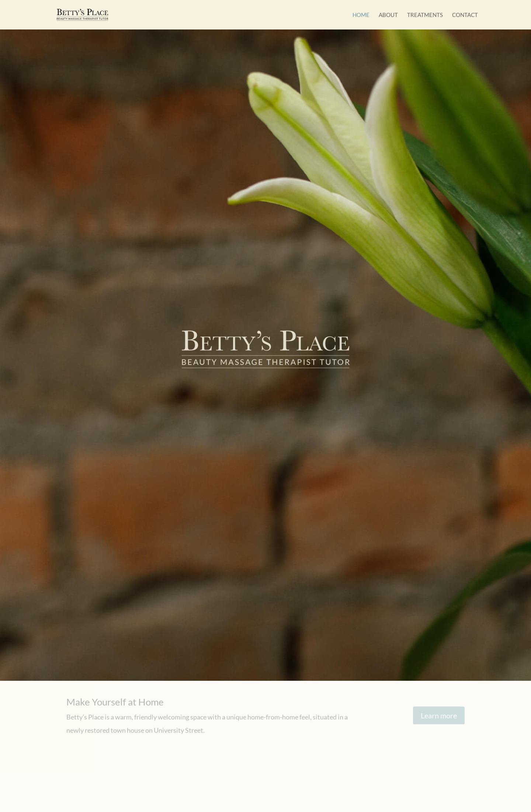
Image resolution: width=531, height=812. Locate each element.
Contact (465, 15)
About (388, 15)
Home (361, 15)
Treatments (425, 15)
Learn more (439, 715)
